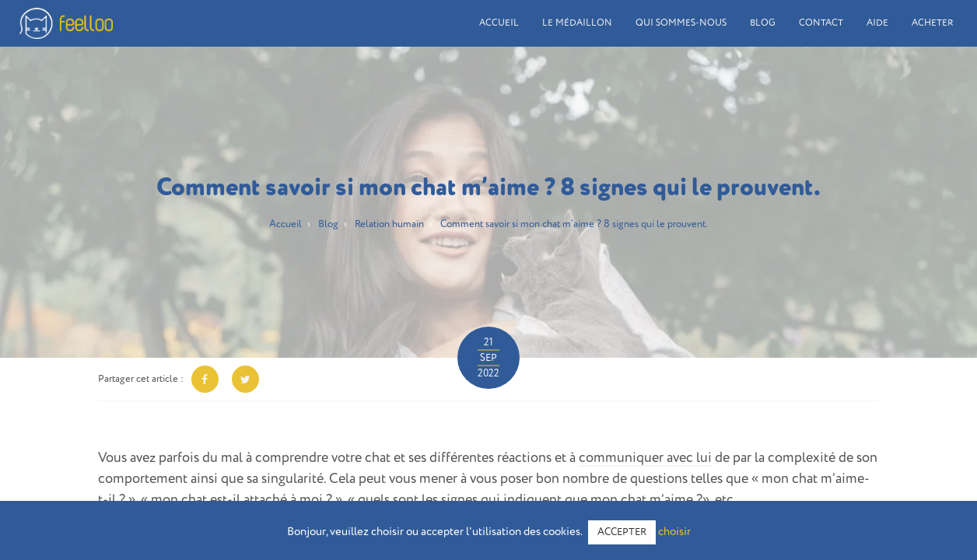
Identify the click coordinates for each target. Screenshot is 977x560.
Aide (877, 23)
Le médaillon (577, 23)
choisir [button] (674, 532)
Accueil (499, 23)
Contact (821, 23)
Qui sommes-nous (681, 23)
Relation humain (389, 224)
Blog (763, 23)
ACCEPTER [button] (622, 532)
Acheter (933, 23)
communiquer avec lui (645, 458)
